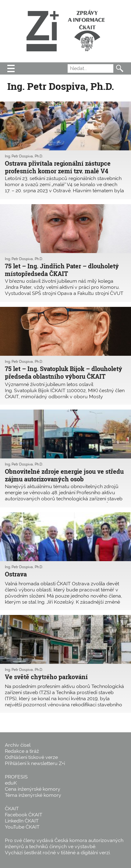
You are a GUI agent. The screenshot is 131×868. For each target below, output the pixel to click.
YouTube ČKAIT (22, 827)
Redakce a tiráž (22, 751)
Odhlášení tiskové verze (31, 757)
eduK (11, 783)
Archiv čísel (18, 745)
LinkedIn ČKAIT (22, 821)
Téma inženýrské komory (33, 795)
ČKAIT (12, 809)
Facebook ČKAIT (24, 815)
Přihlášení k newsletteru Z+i (35, 763)
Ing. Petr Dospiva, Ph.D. (24, 156)
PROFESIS (16, 777)
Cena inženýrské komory (33, 789)
